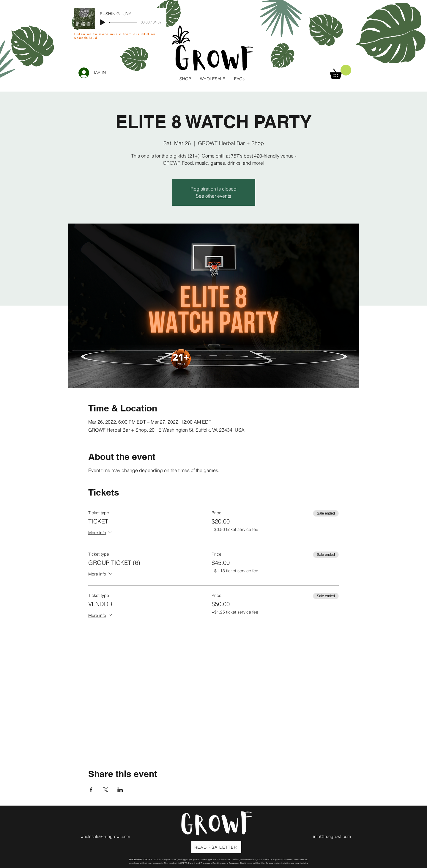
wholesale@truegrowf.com (105, 836)
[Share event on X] (106, 790)
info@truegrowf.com (332, 836)
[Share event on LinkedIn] (120, 790)
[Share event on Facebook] (91, 790)
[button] (341, 72)
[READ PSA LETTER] (216, 847)
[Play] (103, 22)
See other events (213, 196)
